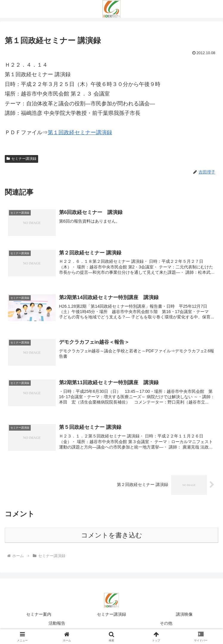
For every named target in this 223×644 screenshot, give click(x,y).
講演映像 (184, 616)
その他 (166, 625)
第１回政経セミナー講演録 (80, 132)
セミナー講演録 (21, 159)
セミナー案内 (39, 616)
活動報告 (57, 625)
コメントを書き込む (112, 537)
